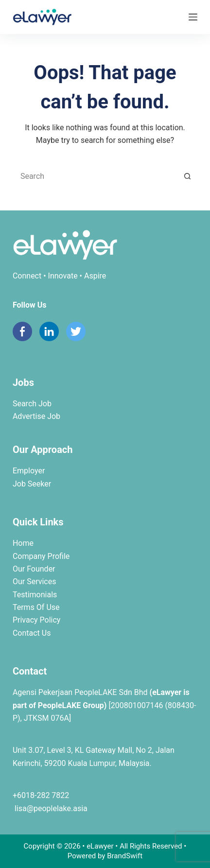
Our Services (35, 582)
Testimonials (35, 595)
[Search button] (188, 176)
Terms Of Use (36, 607)
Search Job (32, 404)
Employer (29, 471)
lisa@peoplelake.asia (50, 808)
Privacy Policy (37, 620)
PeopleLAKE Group (71, 705)
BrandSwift (125, 856)
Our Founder (34, 569)
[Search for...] (95, 176)
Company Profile (41, 556)
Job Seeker (32, 484)
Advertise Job (36, 416)
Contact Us (32, 633)
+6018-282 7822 (41, 795)
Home (23, 543)
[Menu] (193, 17)
